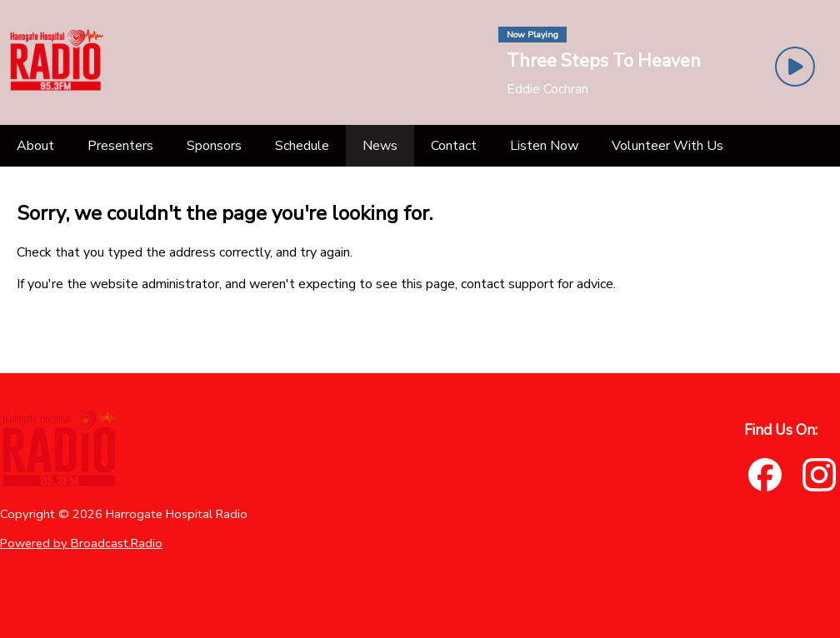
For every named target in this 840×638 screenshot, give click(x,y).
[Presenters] (120, 146)
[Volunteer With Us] (667, 146)
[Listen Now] (544, 146)
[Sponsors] (214, 146)
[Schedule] (302, 146)
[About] (35, 146)
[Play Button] (795, 67)
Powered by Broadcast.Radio (81, 543)
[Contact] (454, 146)
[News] (380, 146)
